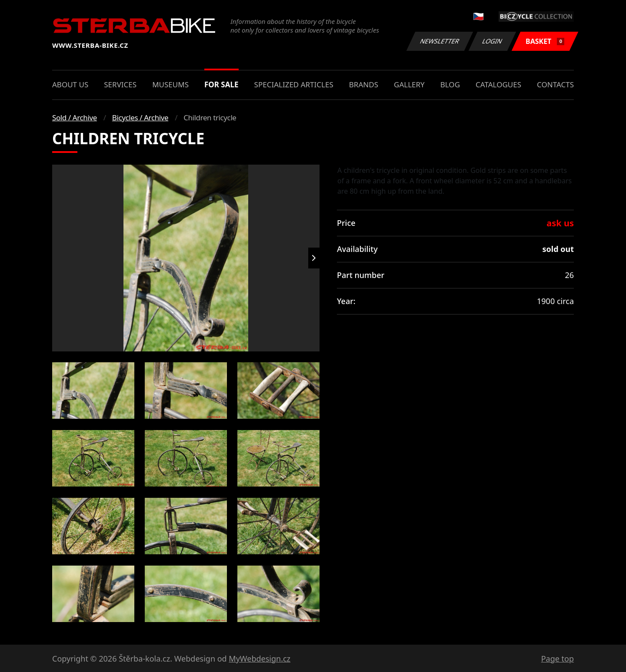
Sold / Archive (75, 118)
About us (70, 84)
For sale (221, 84)
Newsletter (440, 41)
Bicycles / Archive (140, 118)
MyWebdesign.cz (260, 659)
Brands (364, 84)
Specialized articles (294, 84)
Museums (170, 84)
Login (493, 41)
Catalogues (498, 84)
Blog (450, 84)
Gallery (409, 84)
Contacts (555, 84)
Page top (558, 659)
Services (120, 84)
